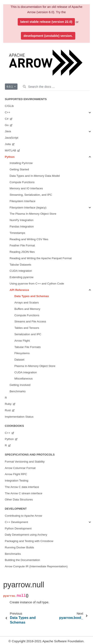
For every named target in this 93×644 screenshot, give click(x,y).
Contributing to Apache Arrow (24, 516)
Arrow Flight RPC (16, 474)
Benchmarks (18, 391)
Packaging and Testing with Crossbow (29, 541)
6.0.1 (10, 87)
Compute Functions (22, 182)
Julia (8, 144)
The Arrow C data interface (22, 487)
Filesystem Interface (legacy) (28, 208)
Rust (8, 410)
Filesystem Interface (23, 201)
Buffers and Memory (27, 309)
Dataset (20, 360)
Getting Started (19, 169)
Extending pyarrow (22, 277)
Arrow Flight (22, 341)
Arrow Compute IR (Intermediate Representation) (36, 566)
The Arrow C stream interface (24, 493)
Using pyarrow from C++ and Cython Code (37, 284)
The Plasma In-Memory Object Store (33, 214)
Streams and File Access (30, 321)
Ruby (9, 404)
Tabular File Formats (28, 347)
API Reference (19, 290)
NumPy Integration (22, 220)
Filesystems (22, 353)
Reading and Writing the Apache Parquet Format (41, 258)
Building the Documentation (23, 560)
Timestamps (17, 233)
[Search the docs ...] (55, 87)
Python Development (18, 528)
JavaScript (12, 138)
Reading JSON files (22, 252)
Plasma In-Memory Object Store (35, 366)
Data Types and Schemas (32, 296)
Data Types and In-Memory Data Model (35, 176)
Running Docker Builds (20, 547)
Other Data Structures (19, 500)
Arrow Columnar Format (20, 468)
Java (8, 131)
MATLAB (11, 150)
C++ (8, 112)
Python (10, 157)
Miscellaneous (24, 379)
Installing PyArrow (21, 163)
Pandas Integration (22, 226)
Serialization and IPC (28, 334)
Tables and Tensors (27, 328)
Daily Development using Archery (26, 535)
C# (7, 119)
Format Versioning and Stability (25, 462)
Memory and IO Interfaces (26, 188)
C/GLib (9, 106)
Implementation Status (19, 417)
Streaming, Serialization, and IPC (31, 195)
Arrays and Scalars (27, 303)
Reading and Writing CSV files (29, 239)
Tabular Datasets (20, 265)
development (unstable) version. (48, 36)
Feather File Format (22, 245)
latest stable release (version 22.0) (46, 22)
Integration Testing (17, 481)
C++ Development (17, 522)
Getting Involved (20, 385)
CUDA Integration (21, 271)
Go (7, 125)
